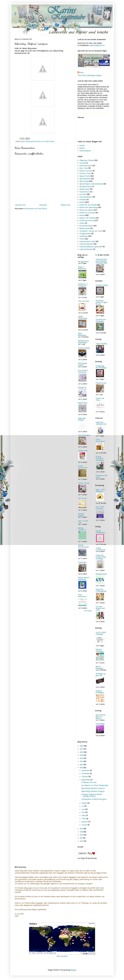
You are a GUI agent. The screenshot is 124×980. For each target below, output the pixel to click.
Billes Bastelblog (82, 334)
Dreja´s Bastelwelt (82, 268)
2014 (82, 829)
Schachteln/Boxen (86, 226)
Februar (85, 822)
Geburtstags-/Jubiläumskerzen (91, 184)
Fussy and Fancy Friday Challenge (101, 557)
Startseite (43, 205)
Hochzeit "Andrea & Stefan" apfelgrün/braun (92, 795)
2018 (82, 758)
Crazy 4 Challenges (100, 692)
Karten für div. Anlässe (88, 205)
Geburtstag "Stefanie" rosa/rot (93, 788)
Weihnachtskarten (86, 244)
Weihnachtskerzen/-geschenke (91, 247)
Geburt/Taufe (85, 176)
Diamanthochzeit (86, 166)
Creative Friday (102, 285)
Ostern (82, 223)
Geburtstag (25, 142)
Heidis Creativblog (82, 317)
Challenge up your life (101, 675)
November (86, 774)
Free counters (62, 956)
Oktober (85, 777)
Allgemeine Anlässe (87, 160)
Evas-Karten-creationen (83, 371)
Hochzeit (83, 194)
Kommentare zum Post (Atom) (35, 209)
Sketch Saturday (99, 668)
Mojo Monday (101, 344)
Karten (33, 142)
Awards (83, 163)
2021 (82, 749)
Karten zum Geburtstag (45, 142)
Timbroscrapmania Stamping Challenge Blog (101, 261)
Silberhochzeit (85, 228)
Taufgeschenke (85, 234)
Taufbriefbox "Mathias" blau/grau (94, 799)
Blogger (73, 970)
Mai (83, 812)
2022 (82, 746)
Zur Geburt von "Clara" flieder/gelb (95, 785)
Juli (83, 806)
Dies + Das (83, 168)
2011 (81, 838)
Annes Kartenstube (83, 467)
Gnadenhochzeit (86, 187)
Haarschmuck (85, 192)
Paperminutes (101, 383)
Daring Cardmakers (100, 532)
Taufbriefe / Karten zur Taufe (91, 231)
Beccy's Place (83, 262)
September (86, 780)
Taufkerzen (83, 236)
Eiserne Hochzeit (86, 171)
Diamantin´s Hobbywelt (83, 285)
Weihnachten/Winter (87, 242)
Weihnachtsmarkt (86, 249)
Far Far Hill (82, 498)
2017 (82, 761)
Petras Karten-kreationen (84, 579)
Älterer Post (66, 205)
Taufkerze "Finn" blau (89, 782)
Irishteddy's (100, 724)
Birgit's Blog (82, 403)
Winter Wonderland (100, 549)
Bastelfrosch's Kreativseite (83, 342)
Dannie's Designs (81, 515)
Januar (85, 825)
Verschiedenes (85, 151)
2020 (82, 752)
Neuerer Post (20, 205)
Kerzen (82, 148)
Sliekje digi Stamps (82, 419)
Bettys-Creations (82, 529)
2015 (82, 768)
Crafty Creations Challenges (100, 459)
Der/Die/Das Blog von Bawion (101, 717)
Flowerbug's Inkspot (82, 364)
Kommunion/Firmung (87, 221)
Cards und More (100, 399)
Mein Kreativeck (82, 596)
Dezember (86, 770)
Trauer (82, 239)
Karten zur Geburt (86, 210)
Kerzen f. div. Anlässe (87, 218)
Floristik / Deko (85, 173)
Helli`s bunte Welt (83, 522)
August (85, 803)
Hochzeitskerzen (86, 197)
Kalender (83, 200)
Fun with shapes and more (100, 608)
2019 (82, 755)
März (84, 819)
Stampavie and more (101, 476)
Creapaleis (82, 562)
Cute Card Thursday (100, 508)
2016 (82, 765)
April (84, 816)
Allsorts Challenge (99, 650)
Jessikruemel (83, 451)
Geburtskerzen (85, 179)
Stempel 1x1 (82, 388)
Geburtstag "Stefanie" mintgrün (93, 791)
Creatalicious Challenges (101, 320)
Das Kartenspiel (84, 435)
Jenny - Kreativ (84, 483)
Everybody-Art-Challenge (101, 367)
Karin (82, 73)
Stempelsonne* (101, 574)
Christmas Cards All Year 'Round (101, 302)
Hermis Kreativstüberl (83, 546)
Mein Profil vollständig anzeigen (90, 75)
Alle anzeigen (88, 611)
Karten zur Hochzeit (87, 213)
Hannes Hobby (84, 348)
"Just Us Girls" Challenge (101, 633)
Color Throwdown (100, 441)
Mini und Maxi (83, 301)
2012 (82, 835)
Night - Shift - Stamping (101, 491)
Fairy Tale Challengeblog (101, 590)
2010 (82, 841)
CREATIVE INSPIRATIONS (101, 423)
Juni (83, 809)
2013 (82, 832)
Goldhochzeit (84, 189)
